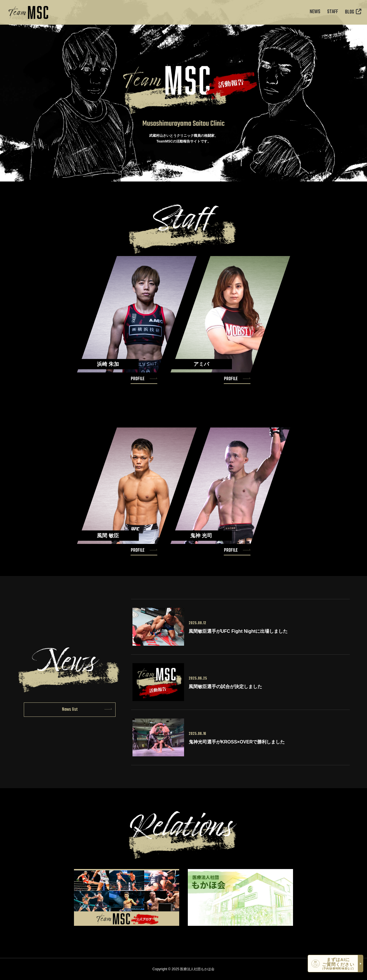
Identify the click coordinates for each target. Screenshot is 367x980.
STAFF (333, 12)
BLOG (353, 12)
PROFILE (138, 379)
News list (70, 709)
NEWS (315, 12)
